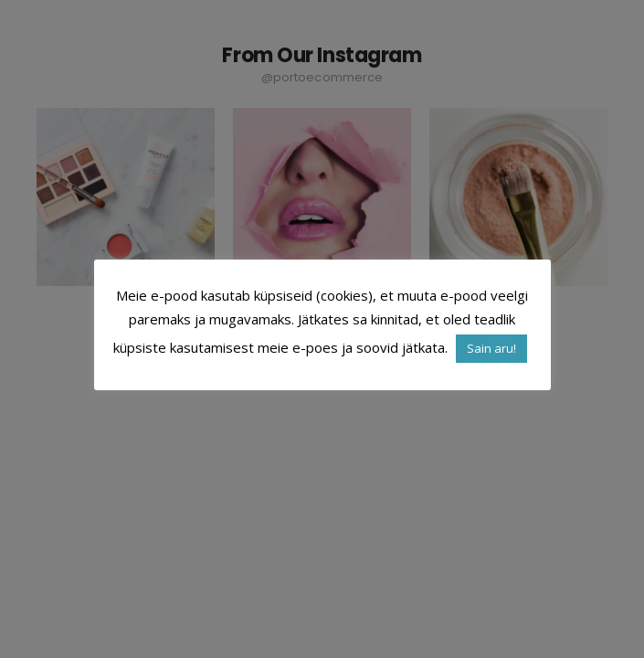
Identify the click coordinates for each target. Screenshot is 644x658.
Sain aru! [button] (491, 348)
